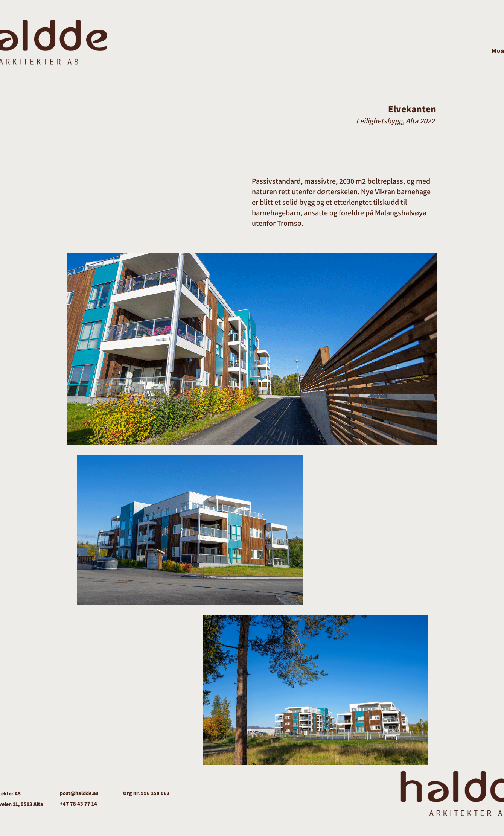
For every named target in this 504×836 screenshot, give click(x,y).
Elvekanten (412, 109)
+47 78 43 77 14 (78, 804)
